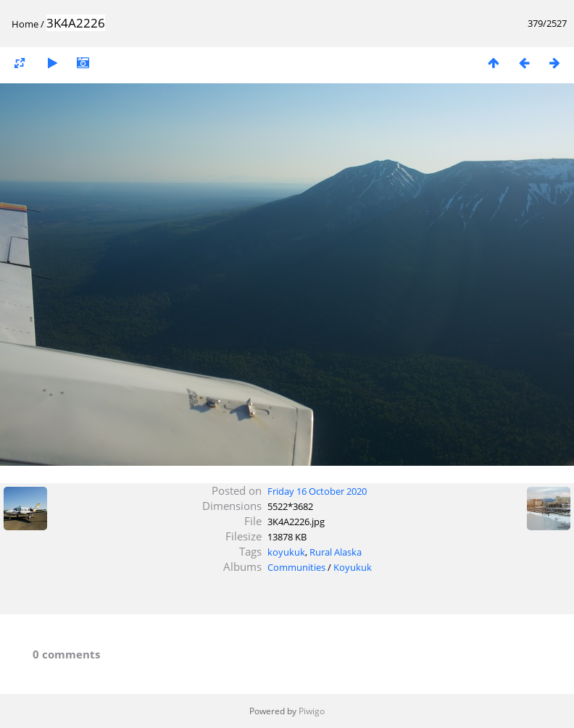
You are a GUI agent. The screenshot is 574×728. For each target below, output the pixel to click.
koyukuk (286, 552)
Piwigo (312, 711)
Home (25, 24)
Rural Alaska (336, 552)
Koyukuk (353, 567)
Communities (296, 567)
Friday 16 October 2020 (317, 491)
